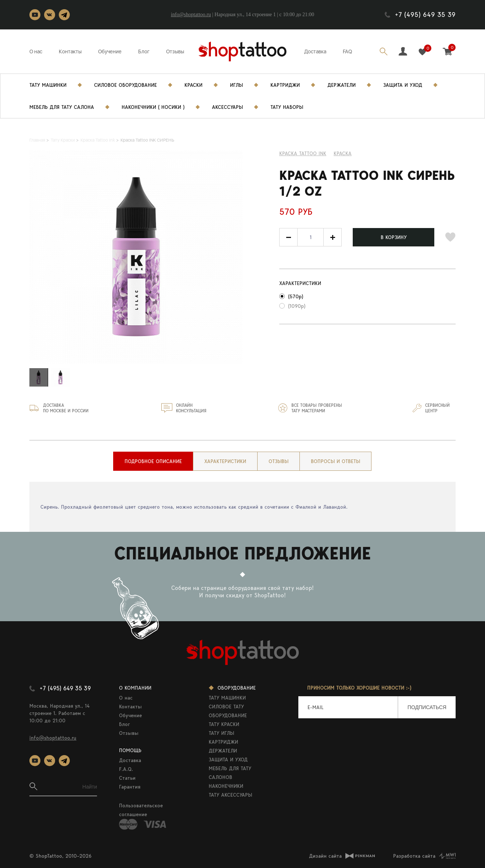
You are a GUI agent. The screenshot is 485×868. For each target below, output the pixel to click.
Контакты (70, 51)
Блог (144, 51)
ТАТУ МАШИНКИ (227, 698)
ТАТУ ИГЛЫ (221, 733)
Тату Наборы (287, 107)
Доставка (315, 51)
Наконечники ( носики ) (153, 107)
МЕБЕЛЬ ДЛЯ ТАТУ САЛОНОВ (230, 773)
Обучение (110, 51)
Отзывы (175, 51)
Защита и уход (403, 85)
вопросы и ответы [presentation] (335, 461)
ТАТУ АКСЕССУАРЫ (230, 795)
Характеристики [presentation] (225, 461)
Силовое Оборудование (125, 85)
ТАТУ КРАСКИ (224, 724)
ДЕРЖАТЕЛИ (223, 751)
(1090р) (297, 306)
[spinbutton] (310, 237)
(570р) (296, 296)
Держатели (342, 85)
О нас (36, 51)
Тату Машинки (48, 85)
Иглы (236, 85)
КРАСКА (343, 153)
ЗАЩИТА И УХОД (228, 759)
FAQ (347, 51)
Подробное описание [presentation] (153, 461)
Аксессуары (227, 107)
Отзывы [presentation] (279, 461)
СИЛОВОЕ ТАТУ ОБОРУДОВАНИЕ (228, 711)
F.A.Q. (126, 769)
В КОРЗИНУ (394, 237)
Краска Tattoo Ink (303, 153)
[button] (333, 237)
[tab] (153, 461)
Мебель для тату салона (62, 107)
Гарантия (130, 787)
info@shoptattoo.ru (191, 15)
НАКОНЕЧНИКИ (226, 786)
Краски (193, 85)
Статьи (127, 778)
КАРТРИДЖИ (223, 742)
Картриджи (285, 85)
